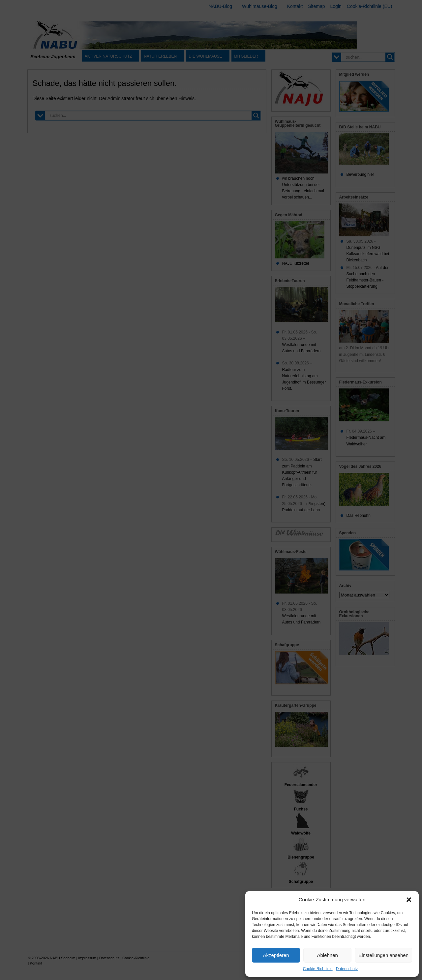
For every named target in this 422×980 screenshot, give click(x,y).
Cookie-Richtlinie (318, 969)
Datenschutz (347, 969)
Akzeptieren (276, 955)
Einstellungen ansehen (383, 955)
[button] (409, 900)
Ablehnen (327, 955)
